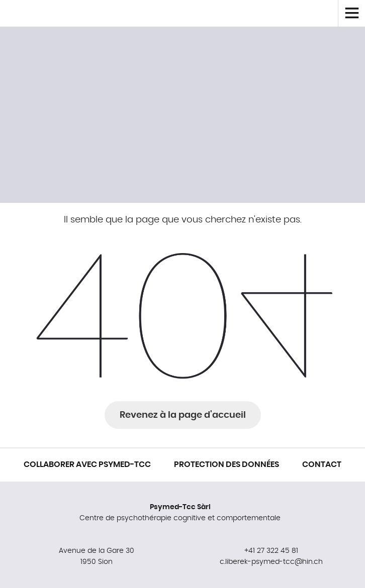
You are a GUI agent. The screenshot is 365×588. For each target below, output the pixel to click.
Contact (322, 464)
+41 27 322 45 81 (271, 551)
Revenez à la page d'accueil (183, 415)
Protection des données (226, 464)
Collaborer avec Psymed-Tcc (87, 464)
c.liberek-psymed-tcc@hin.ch (271, 562)
